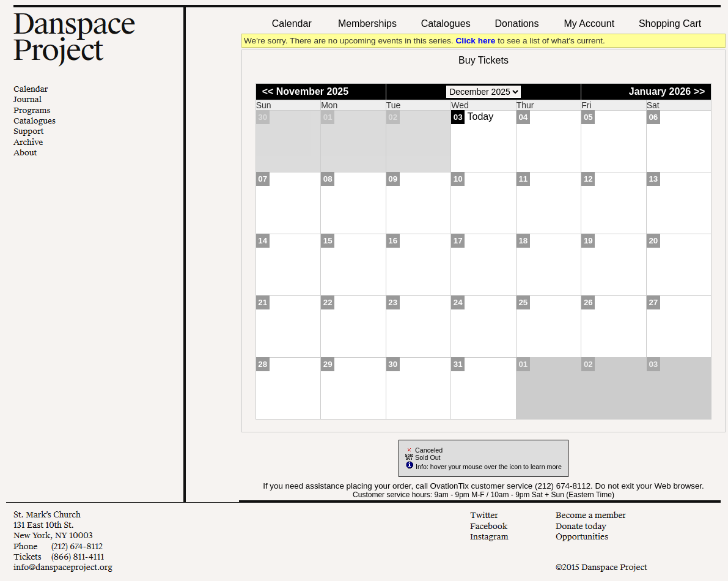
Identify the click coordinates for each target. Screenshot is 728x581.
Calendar (292, 24)
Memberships (367, 24)
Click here (475, 41)
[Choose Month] (483, 92)
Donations (517, 24)
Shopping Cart (670, 24)
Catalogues (446, 24)
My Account (588, 24)
